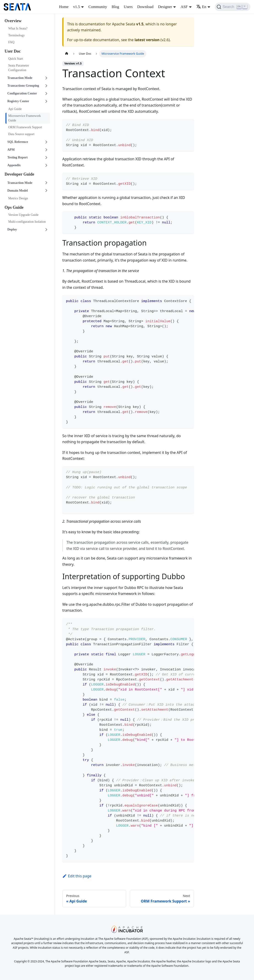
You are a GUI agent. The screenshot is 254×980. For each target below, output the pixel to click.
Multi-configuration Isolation (27, 222)
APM (11, 150)
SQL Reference (18, 142)
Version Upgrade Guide (23, 215)
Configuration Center (22, 93)
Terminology (16, 35)
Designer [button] (165, 7)
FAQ (11, 42)
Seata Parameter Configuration (19, 68)
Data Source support (21, 134)
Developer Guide (19, 174)
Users (128, 7)
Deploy (12, 229)
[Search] (233, 7)
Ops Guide (14, 207)
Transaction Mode (20, 78)
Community (98, 7)
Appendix (14, 165)
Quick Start (16, 59)
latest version (147, 40)
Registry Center (18, 101)
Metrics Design (18, 198)
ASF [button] (184, 7)
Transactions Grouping (23, 86)
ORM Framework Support (25, 127)
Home (64, 7)
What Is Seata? (18, 28)
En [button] (201, 7)
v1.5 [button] (76, 7)
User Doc (13, 51)
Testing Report (18, 157)
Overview (13, 21)
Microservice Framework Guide (25, 118)
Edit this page (77, 876)
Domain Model (18, 191)
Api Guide (15, 109)
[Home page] (67, 54)
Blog (115, 7)
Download (145, 7)
